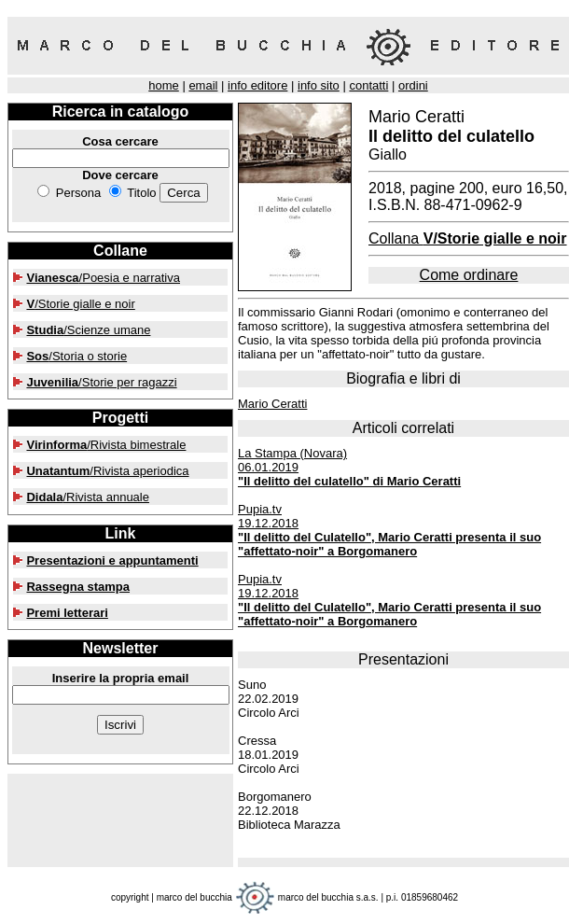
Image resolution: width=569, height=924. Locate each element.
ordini (413, 85)
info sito (319, 85)
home (164, 85)
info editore (257, 85)
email (203, 85)
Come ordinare (469, 275)
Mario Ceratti (272, 404)
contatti (368, 85)
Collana (468, 238)
